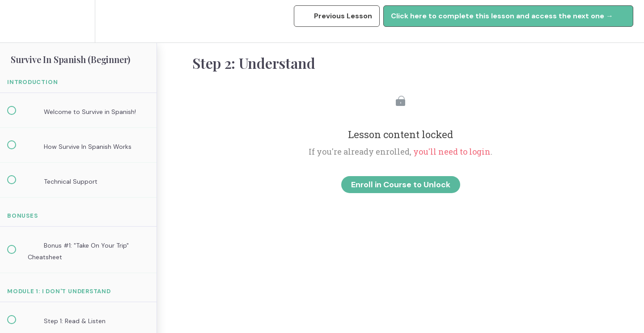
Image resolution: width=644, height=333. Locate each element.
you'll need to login (452, 152)
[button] (17, 21)
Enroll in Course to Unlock (401, 185)
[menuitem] (78, 21)
